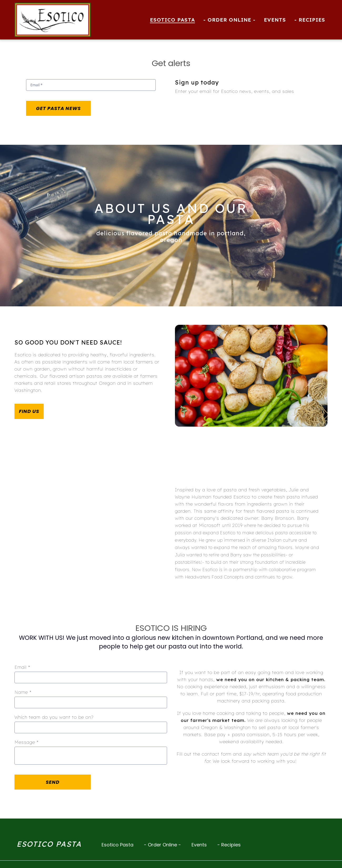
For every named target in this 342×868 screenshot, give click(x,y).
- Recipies (231, 845)
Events (201, 845)
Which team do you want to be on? (54, 717)
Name (23, 692)
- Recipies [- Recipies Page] (310, 20)
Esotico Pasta (119, 845)
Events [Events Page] (275, 20)
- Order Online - (164, 845)
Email (22, 667)
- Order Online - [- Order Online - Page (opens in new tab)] (229, 20)
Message (27, 742)
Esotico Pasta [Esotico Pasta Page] (172, 20)
